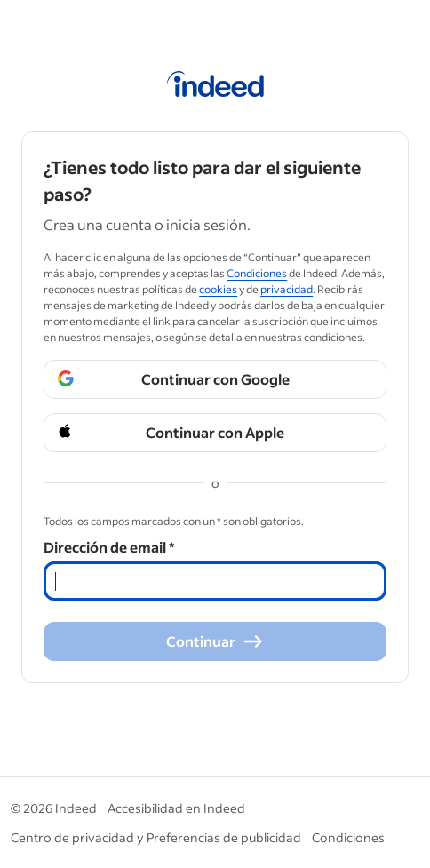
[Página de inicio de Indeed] (215, 87)
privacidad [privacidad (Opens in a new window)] (287, 289)
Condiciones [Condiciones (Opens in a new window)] (257, 273)
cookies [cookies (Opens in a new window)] (218, 289)
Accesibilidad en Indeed (176, 808)
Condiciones (348, 837)
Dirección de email (109, 547)
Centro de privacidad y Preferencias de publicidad (156, 837)
